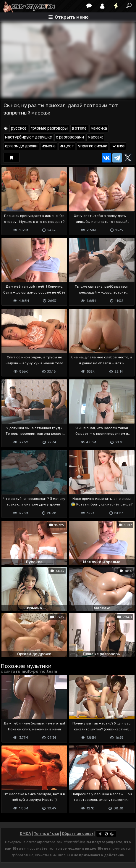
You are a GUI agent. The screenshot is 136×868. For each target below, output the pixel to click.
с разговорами (70, 137)
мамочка (99, 128)
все (118, 146)
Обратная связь (78, 834)
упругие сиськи (93, 146)
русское (19, 128)
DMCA (25, 834)
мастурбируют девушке (28, 137)
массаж (95, 137)
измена (49, 146)
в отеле (79, 128)
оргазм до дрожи (21, 146)
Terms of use (46, 834)
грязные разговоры (49, 128)
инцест (67, 146)
